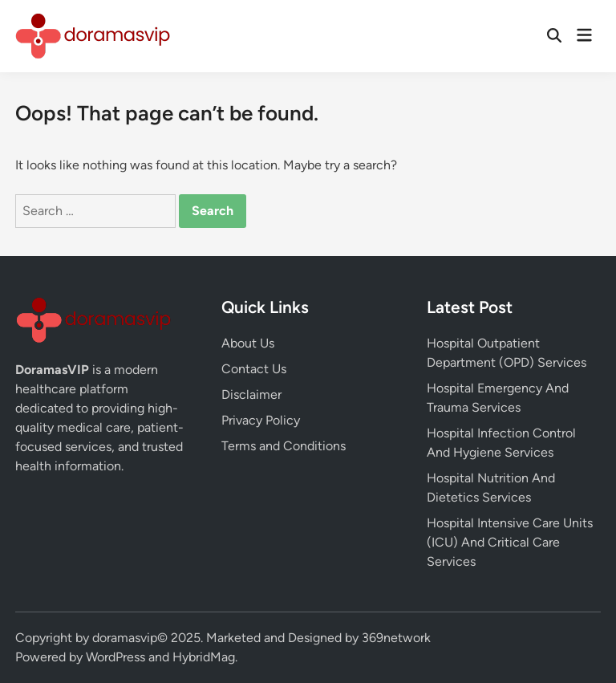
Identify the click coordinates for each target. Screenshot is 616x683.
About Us (248, 343)
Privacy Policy (261, 420)
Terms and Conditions (284, 446)
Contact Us (254, 369)
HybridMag (204, 657)
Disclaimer (251, 394)
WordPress (115, 657)
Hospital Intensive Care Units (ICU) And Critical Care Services (510, 542)
